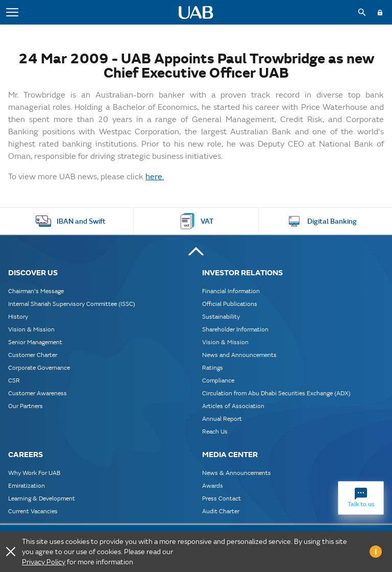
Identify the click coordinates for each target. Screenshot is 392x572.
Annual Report (222, 419)
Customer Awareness (38, 393)
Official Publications (230, 304)
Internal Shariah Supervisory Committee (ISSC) (72, 304)
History (18, 316)
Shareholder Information (235, 329)
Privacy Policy (44, 562)
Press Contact (222, 498)
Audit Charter (221, 511)
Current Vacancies (33, 511)
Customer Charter (33, 355)
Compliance (218, 380)
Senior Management (35, 342)
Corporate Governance (39, 367)
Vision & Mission (31, 329)
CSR (14, 380)
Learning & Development (42, 498)
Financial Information (231, 291)
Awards (213, 485)
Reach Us (215, 431)
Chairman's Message (36, 291)
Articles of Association (233, 406)
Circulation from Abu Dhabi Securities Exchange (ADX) (276, 393)
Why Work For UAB (34, 473)
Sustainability (221, 316)
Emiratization (27, 485)
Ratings (213, 367)
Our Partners (26, 406)
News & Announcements (237, 473)
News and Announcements (239, 355)
